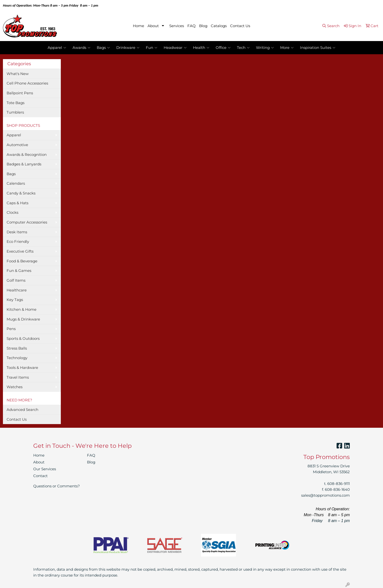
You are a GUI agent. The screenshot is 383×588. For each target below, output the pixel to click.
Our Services (45, 469)
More (287, 48)
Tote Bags (16, 103)
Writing (265, 48)
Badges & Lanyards (24, 164)
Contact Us (240, 26)
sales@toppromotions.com (325, 495)
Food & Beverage (22, 261)
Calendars (16, 183)
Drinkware (128, 48)
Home (138, 26)
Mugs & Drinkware (23, 319)
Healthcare (17, 290)
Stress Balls (17, 348)
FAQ (191, 26)
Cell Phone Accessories (27, 83)
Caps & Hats (17, 203)
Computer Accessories (27, 222)
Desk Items (17, 232)
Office (223, 48)
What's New (18, 74)
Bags (103, 48)
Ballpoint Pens (20, 93)
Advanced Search (22, 410)
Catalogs (219, 26)
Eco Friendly (18, 242)
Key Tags (15, 300)
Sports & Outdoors (23, 339)
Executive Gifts (20, 251)
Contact (40, 476)
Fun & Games (19, 271)
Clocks (12, 213)
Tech (243, 48)
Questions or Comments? (57, 486)
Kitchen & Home (21, 310)
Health (201, 48)
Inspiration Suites (318, 48)
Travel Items (18, 377)
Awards (81, 48)
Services (177, 26)
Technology (17, 358)
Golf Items (16, 280)
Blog (203, 26)
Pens (11, 329)
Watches (15, 387)
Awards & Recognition (27, 155)
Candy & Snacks (21, 193)
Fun (152, 48)
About (153, 26)
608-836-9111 (339, 484)
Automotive (17, 145)
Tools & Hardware (22, 368)
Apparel (57, 48)
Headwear (175, 48)
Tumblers (15, 112)
